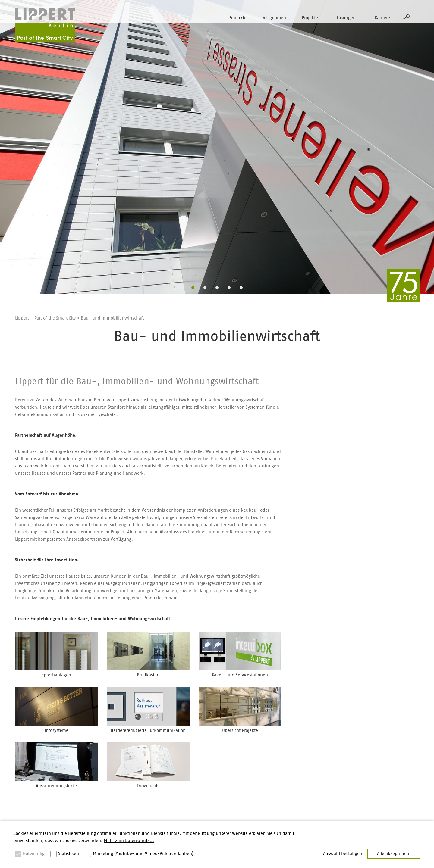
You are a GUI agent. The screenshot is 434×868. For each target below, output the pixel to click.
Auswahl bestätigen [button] (343, 854)
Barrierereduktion (169, 775)
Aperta (90, 819)
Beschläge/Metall (237, 775)
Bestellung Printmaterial (381, 793)
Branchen (366, 749)
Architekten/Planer (238, 749)
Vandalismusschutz (171, 767)
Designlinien (274, 18)
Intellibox (93, 775)
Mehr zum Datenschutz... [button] (129, 841)
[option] (217, 147)
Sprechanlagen (30, 749)
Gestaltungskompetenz (175, 758)
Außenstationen (31, 758)
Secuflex (92, 784)
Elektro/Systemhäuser (241, 767)
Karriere (382, 18)
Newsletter (367, 784)
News (294, 775)
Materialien (163, 749)
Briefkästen (26, 767)
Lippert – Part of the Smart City (45, 318)
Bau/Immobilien (236, 758)
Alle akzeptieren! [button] (394, 854)
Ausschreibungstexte (377, 767)
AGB (360, 819)
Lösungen (346, 18)
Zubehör (23, 819)
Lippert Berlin (302, 749)
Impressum (368, 802)
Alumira (91, 810)
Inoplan (91, 749)
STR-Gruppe (300, 758)
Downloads (368, 758)
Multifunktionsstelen (36, 793)
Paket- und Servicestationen (43, 784)
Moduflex (93, 793)
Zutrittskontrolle (31, 802)
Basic (88, 758)
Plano (89, 767)
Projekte (310, 18)
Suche (407, 17)
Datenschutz (369, 810)
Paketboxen (27, 775)
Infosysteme (27, 810)
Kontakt (364, 775)
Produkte (237, 18)
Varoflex (92, 802)
